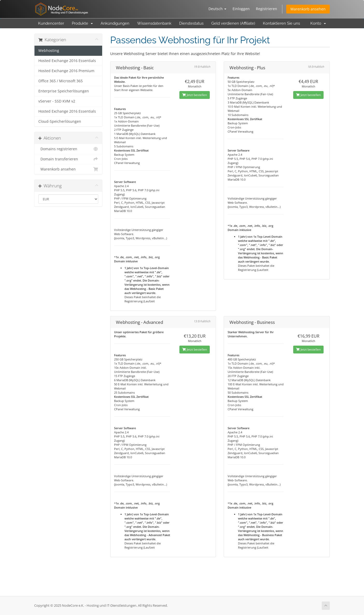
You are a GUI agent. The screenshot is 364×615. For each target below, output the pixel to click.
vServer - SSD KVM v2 (57, 101)
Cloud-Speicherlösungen (60, 121)
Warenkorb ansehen (308, 9)
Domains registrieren (68, 149)
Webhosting (49, 51)
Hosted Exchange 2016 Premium (66, 71)
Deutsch (217, 9)
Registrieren (267, 9)
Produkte (82, 23)
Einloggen (241, 9)
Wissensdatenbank (154, 23)
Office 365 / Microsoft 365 (61, 81)
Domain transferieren (68, 159)
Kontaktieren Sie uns (281, 23)
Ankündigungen (115, 23)
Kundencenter (51, 23)
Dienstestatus (191, 23)
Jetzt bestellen (195, 95)
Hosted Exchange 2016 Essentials (67, 61)
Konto (318, 23)
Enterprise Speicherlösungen (64, 91)
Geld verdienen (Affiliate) (233, 23)
